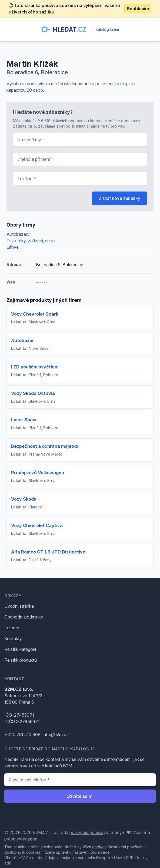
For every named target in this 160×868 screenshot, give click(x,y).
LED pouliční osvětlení (35, 367)
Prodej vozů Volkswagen (38, 473)
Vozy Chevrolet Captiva (37, 525)
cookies (99, 847)
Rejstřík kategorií (20, 649)
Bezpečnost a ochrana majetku (45, 446)
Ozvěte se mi (80, 796)
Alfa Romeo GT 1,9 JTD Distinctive (48, 552)
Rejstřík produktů (21, 660)
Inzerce (12, 628)
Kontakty (13, 638)
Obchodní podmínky (24, 617)
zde (8, 863)
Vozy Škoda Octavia (33, 393)
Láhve (13, 247)
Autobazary (18, 234)
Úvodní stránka (19, 606)
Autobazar (23, 340)
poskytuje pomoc (86, 832)
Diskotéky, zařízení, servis (31, 241)
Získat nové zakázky (119, 198)
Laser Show (24, 420)
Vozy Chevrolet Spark (35, 314)
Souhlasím (138, 9)
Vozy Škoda (24, 499)
